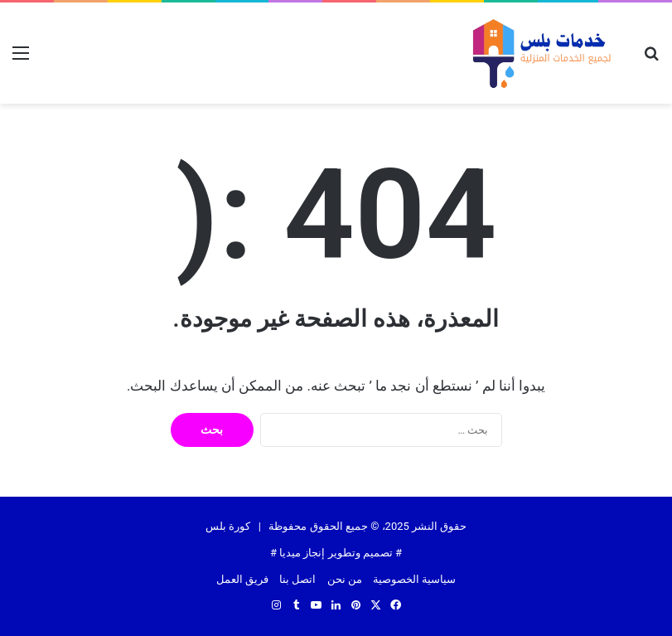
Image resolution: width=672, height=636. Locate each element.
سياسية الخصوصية (414, 579)
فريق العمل (242, 579)
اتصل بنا (297, 579)
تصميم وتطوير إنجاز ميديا (336, 553)
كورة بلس (228, 526)
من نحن (345, 579)
